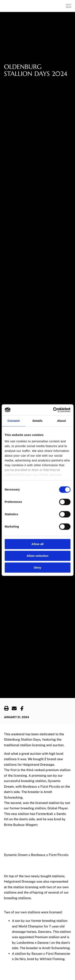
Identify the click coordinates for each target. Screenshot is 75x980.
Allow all (37, 544)
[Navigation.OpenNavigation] (68, 6)
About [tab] (61, 421)
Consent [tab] (13, 421)
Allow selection (37, 556)
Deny (37, 567)
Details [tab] (38, 421)
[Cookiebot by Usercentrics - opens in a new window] (53, 410)
